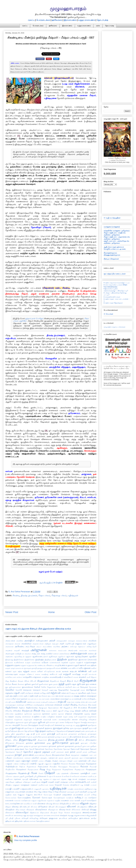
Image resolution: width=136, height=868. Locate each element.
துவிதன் (93, 746)
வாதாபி (84, 801)
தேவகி (32, 749)
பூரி (35, 776)
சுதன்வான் (37, 714)
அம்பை (65, 646)
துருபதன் (75, 743)
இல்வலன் (9, 663)
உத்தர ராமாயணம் (87, 20)
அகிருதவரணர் (42, 641)
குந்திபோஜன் (71, 684)
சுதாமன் (61, 714)
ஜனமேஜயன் (18, 728)
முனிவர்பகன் (43, 785)
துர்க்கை (20, 746)
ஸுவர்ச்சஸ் (55, 815)
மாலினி (94, 782)
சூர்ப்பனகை (60, 722)
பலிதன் (94, 761)
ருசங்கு (90, 792)
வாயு (7, 804)
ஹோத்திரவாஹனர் (43, 821)
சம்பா (36, 699)
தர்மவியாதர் (11, 737)
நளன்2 (79, 752)
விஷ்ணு (93, 809)
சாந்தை (78, 702)
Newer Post (12, 612)
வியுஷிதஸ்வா (82, 807)
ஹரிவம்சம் (57, 20)
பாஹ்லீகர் (56, 764)
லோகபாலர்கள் (11, 798)
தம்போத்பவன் (62, 734)
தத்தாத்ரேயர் (21, 734)
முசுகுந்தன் (25, 785)
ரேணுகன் (21, 795)
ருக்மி (77, 792)
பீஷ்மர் (50, 773)
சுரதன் (65, 717)
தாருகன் (51, 737)
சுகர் (55, 711)
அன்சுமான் (9, 647)
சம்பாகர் (42, 699)
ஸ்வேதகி (25, 818)
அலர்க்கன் (93, 650)
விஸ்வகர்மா (10, 813)
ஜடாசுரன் (67, 725)
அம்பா (39, 647)
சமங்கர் (8, 699)
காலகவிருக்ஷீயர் (57, 677)
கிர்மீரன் (8, 684)
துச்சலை (29, 743)
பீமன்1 (41, 773)
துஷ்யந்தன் (19, 749)
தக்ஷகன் (71, 731)
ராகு (95, 789)
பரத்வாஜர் (25, 761)
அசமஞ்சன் (9, 644)
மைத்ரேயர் (75, 785)
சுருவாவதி (47, 720)
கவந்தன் (22, 674)
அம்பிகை (57, 647)
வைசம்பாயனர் (89, 812)
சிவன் (37, 711)
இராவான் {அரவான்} (87, 660)
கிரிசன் (27, 681)
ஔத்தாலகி (51, 668)
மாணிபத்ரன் (36, 782)
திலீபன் (82, 740)
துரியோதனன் (60, 743)
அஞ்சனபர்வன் (38, 644)
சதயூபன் (74, 693)
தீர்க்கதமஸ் (20, 743)
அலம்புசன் (73, 650)
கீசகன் (14, 684)
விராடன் (92, 807)
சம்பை (48, 699)
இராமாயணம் (70, 20)
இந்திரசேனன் (19, 660)
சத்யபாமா (51, 696)
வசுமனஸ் (9, 800)
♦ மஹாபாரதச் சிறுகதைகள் (113, 303)
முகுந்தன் (16, 785)
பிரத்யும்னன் (43, 767)
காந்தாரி (67, 674)
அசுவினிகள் (26, 644)
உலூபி (76, 665)
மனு (69, 779)
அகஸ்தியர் (29, 641)
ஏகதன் (8, 668)
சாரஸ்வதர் (20, 705)
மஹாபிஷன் (10, 782)
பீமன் (34, 773)
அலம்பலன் (62, 650)
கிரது (7, 681)
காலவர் (82, 677)
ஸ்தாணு (71, 815)
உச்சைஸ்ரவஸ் (55, 663)
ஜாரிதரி (8, 731)
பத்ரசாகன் (75, 758)
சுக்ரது (72, 711)
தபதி (33, 734)
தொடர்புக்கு (102, 20)
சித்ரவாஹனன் (53, 708)
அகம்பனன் (10, 641)
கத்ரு (20, 671)
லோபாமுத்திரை (24, 798)
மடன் (94, 776)
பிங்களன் (64, 764)
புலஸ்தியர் (85, 773)
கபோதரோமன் (49, 671)
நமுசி (53, 752)
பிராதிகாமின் (10, 769)
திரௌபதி (72, 740)
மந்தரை (64, 779)
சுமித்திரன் (51, 717)
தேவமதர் (67, 749)
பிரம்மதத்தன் (63, 767)
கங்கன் (58, 668)
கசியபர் (75, 668)
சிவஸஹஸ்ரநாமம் (110, 253)
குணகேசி (35, 684)
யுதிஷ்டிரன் (73, 596)
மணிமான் (9, 779)
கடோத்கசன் (85, 668)
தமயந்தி (51, 734)
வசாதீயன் (70, 798)
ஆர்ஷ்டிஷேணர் (81, 656)
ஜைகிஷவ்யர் (51, 731)
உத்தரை (17, 665)
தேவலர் (93, 749)
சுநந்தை (87, 714)
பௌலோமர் (75, 776)
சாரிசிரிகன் (29, 705)
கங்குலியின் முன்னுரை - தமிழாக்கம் (117, 231)
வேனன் (67, 813)
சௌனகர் (58, 725)
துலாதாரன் (69, 746)
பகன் (91, 755)
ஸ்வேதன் (44, 818)
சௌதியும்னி (49, 725)
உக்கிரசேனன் (19, 663)
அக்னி (52, 641)
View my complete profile (26, 840)
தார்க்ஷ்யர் (59, 737)
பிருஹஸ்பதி (24, 773)
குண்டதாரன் (53, 684)
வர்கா (72, 801)
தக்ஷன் (78, 731)
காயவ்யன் (93, 674)
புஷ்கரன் (16, 776)
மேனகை (66, 785)
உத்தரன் (9, 665)
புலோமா (9, 776)
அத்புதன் (55, 644)
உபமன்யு (39, 665)
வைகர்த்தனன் (76, 813)
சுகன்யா (49, 711)
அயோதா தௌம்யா (78, 647)
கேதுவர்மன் (51, 687)
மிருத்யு (9, 785)
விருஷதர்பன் (53, 810)
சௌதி (41, 725)
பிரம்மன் (84, 767)
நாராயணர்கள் (40, 755)
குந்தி (61, 684)
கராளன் (65, 671)
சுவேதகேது (83, 720)
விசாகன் (56, 804)
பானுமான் (48, 764)
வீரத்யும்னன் (45, 813)
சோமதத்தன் (33, 725)
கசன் (70, 668)
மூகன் (51, 785)
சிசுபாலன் (92, 705)
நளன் (73, 752)
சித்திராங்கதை (32, 708)
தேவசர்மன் (40, 749)
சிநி (61, 708)
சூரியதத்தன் (33, 722)
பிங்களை (72, 764)
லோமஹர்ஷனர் (59, 798)
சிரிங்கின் (17, 711)
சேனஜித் (84, 722)
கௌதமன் (27, 690)
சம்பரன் (31, 699)
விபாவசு (34, 807)
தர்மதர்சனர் (73, 734)
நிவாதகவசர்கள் (58, 755)
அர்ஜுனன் (39, 650)
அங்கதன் (71, 641)
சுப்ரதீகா (43, 717)
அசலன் (17, 644)
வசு (86, 798)
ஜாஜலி (85, 728)
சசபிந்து (43, 693)
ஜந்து (78, 725)
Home (51, 612)
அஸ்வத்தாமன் (79, 653)
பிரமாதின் (53, 767)
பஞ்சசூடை (44, 758)
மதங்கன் (17, 779)
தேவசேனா (49, 749)
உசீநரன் (45, 662)
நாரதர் (18, 755)
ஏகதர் (13, 668)
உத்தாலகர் (31, 665)
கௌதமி (45, 690)
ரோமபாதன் (48, 795)
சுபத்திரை (36, 717)
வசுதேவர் (92, 798)
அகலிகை (20, 641)
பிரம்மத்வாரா (74, 767)
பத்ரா (81, 758)
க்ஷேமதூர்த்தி (75, 690)
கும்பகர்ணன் (91, 684)
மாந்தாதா (64, 782)
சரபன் (71, 699)
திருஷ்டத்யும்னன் (29, 596)
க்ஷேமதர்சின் (63, 690)
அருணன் (9, 650)
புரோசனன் (74, 773)
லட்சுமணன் (78, 795)
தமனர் (44, 734)
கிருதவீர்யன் (54, 681)
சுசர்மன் (93, 711)
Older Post (91, 612)
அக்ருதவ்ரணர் (62, 641)
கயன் (58, 671)
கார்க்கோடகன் (11, 677)
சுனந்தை (18, 717)
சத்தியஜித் (9, 696)
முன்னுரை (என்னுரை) (112, 227)
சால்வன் (58, 705)
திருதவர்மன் (42, 740)
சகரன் (83, 690)
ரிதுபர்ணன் (43, 792)
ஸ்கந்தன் (64, 815)
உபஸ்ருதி (56, 665)
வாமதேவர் (92, 800)
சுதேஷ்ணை (78, 714)
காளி (89, 677)
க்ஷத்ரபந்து (53, 690)
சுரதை (71, 717)
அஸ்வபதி (92, 654)
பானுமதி (40, 764)
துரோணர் (11, 746)
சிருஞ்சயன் (27, 711)
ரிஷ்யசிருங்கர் (60, 792)
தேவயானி (75, 749)
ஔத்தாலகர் (42, 668)
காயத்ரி (85, 674)
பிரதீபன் (22, 767)
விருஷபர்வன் (65, 809)
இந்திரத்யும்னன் (50, 660)
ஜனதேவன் (92, 725)
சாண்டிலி (44, 702)
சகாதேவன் (91, 690)
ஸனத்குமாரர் (39, 815)
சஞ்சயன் (56, 693)
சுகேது (67, 711)
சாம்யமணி (92, 702)
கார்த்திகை (45, 677)
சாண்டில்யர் (53, 702)
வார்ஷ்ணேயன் (17, 804)
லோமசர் (36, 798)
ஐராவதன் (28, 668)
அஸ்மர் (56, 654)
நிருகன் (48, 755)
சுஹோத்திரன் (10, 722)
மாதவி (51, 782)
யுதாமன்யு (45, 789)
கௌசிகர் (10, 690)
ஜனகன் (84, 725)
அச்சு (98, 26)
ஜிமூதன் (14, 731)
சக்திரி (23, 693)
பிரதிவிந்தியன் (11, 767)
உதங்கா (72, 663)
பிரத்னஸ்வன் (31, 767)
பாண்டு (33, 764)
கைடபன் (76, 687)
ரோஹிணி (57, 795)
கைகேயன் (61, 687)
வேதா (61, 813)
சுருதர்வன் (9, 720)
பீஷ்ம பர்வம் (44, 596)
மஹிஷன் (19, 782)
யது (82, 785)
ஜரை (72, 728)
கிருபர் (70, 681)
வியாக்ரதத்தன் (61, 807)
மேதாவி (58, 785)
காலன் (76, 677)
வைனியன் (9, 815)
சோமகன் (24, 725)
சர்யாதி (8, 702)
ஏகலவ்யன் (19, 668)
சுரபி (76, 717)
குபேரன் (81, 684)
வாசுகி (77, 800)
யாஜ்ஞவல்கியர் (26, 789)
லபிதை (94, 795)
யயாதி (8, 789)
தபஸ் (38, 734)
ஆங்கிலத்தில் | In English (51, 583)
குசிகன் (28, 684)
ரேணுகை (29, 795)
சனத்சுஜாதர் (92, 696)
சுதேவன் (69, 714)
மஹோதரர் (27, 782)
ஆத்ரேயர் (62, 657)
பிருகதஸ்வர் (21, 769)
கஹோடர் (30, 674)
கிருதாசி (63, 681)
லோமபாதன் (47, 798)
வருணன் (65, 800)
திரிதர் (15, 740)
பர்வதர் (69, 761)
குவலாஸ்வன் (27, 687)
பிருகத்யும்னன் (33, 769)
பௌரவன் (57, 776)
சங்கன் (37, 693)
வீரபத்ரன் (54, 813)
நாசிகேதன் (92, 752)
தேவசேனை (58, 749)
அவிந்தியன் (19, 654)
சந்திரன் (83, 696)
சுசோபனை (9, 714)
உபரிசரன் (48, 665)
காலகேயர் (68, 677)
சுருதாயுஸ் (38, 719)
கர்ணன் (82, 671)
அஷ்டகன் (36, 654)
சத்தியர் (26, 696)
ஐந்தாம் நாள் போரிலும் (34, 318)
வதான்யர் (51, 801)
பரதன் (17, 761)
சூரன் (26, 722)
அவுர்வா (28, 654)
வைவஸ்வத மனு (20, 815)
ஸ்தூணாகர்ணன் (80, 815)
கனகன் (33, 671)
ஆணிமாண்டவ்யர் (40, 656)
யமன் (87, 785)
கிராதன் (21, 681)
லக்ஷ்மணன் (67, 795)
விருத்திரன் (10, 809)
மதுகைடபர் (47, 779)
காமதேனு (76, 674)
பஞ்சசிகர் (35, 758)
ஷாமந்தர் (30, 815)
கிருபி (76, 681)
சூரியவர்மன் (50, 722)
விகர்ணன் (41, 804)
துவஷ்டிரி (78, 746)
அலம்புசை (83, 650)
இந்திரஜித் (39, 660)
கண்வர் (8, 671)
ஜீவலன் (21, 731)
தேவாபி (19, 752)
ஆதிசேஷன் (53, 657)
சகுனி (17, 693)
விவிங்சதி (85, 810)
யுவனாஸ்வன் (79, 789)
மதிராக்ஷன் (34, 779)
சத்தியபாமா (18, 696)
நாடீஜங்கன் (10, 755)
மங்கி (90, 776)
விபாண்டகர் (25, 807)
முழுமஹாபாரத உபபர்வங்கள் (115, 327)
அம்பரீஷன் (30, 646)
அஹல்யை (9, 657)
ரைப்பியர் (38, 795)
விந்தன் (8, 807)
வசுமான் (17, 801)
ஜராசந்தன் (58, 728)
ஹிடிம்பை (19, 821)
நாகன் (85, 752)
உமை (63, 665)
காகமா (38, 674)
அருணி (17, 650)
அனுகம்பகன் (81, 644)
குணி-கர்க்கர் (44, 684)
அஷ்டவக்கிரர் (47, 654)
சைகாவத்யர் (92, 722)
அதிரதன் (48, 644)
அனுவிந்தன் (92, 644)
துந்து (49, 743)
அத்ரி (62, 644)
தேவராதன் (85, 749)
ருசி (95, 792)
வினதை (15, 807)
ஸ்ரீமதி (11, 818)
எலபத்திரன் (92, 665)
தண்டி (8, 734)
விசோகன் (76, 804)
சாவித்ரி (66, 705)
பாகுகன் (9, 764)
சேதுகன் (77, 722)
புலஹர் (94, 773)
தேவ (27, 749)
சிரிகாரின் (9, 711)
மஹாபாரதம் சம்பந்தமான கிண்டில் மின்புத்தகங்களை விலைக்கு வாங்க (38, 629)
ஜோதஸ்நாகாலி (62, 731)
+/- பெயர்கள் (108, 314)
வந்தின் (58, 801)
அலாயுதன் (10, 654)
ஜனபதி (8, 728)
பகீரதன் (9, 758)
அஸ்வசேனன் (64, 654)
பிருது (48, 769)
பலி (89, 761)
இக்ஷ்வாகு (9, 660)
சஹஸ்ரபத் (31, 702)
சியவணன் (83, 708)
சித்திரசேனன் (11, 708)
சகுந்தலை (9, 693)
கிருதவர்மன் (43, 681)
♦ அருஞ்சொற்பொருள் (112, 297)
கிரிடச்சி (33, 681)
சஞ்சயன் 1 (66, 693)
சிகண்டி (16, 596)
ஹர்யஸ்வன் (84, 818)
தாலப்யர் (66, 737)
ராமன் (22, 792)
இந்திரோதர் (73, 660)
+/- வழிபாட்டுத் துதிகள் (112, 218)
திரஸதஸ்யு (86, 737)
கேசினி (37, 687)
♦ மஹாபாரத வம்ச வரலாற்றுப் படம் (117, 283)
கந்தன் (26, 671)
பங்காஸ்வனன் (18, 758)
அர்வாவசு (53, 650)
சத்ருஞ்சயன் (69, 696)
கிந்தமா (94, 677)
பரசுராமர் (10, 761)
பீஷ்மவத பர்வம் (59, 596)
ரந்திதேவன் (89, 789)
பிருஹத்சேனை (68, 769)
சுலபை (55, 720)
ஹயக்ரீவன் (63, 818)
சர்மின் (84, 699)
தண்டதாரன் (86, 731)
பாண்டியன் (24, 764)
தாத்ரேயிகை (37, 737)
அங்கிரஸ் (92, 641)
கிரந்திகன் (13, 681)
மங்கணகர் (84, 776)
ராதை (17, 792)
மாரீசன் (71, 782)
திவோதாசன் (10, 743)
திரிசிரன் (93, 737)
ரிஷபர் (51, 792)
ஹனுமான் (53, 818)
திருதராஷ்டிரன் (28, 740)
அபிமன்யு (19, 646)
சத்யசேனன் (43, 696)
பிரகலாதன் (80, 764)
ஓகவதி (34, 668)
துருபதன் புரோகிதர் (89, 743)
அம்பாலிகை (47, 647)
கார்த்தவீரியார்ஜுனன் (32, 677)
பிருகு (42, 769)
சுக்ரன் (78, 711)
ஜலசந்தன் (78, 728)
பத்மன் (61, 758)
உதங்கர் (65, 662)
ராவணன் (29, 792)
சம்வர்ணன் (55, 699)
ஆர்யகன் (70, 656)
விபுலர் (51, 807)
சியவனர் (92, 708)
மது (41, 779)
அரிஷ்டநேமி (91, 647)
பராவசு (41, 761)
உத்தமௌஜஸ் (90, 662)
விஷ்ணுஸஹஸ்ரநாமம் (112, 255)
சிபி (75, 708)
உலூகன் (69, 665)
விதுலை (93, 804)
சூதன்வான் (20, 722)
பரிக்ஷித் (47, 761)
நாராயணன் (28, 755)
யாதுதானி (37, 789)
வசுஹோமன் (26, 801)
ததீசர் (13, 734)
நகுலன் (38, 752)
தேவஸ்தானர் (10, 752)
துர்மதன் (34, 746)
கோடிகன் (84, 687)
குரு (7, 687)
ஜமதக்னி (40, 728)
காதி (60, 674)
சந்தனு (76, 696)
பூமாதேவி (29, 776)
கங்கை (64, 668)
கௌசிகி (19, 690)
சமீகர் (14, 699)
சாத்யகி (62, 702)
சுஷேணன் (93, 720)
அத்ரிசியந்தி (70, 644)
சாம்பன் (84, 702)
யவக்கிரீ (16, 789)
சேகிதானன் (69, 722)
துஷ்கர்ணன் (10, 749)
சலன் (13, 702)
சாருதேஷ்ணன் (39, 705)
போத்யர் (50, 776)
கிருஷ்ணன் (88, 680)
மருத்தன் (82, 779)
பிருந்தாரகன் (56, 769)
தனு (28, 734)
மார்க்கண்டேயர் (82, 782)
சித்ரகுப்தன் (43, 708)
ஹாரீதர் (94, 818)
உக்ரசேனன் (36, 663)
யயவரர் (93, 785)
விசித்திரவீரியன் (65, 804)
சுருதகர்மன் (82, 717)
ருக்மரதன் (71, 792)
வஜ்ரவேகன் (42, 801)
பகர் (95, 755)
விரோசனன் (76, 810)
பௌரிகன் (66, 776)
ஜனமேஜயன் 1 (30, 728)
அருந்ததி (25, 650)
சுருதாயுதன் (28, 720)
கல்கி (95, 671)
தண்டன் (93, 731)
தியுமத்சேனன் (76, 737)
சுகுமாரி (61, 711)
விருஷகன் (30, 810)
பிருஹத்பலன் (79, 769)
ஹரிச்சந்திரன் (73, 818)
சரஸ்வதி (78, 699)
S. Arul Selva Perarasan (28, 836)
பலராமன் (82, 761)
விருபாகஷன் (21, 810)
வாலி (35, 804)
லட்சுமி (87, 795)
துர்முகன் (52, 746)
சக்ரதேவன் (29, 693)
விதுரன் (84, 803)
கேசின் (44, 687)
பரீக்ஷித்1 (55, 761)
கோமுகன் (93, 687)
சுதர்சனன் (46, 714)
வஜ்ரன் (34, 801)
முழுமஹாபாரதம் (68, 8)
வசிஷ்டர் (79, 798)
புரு (58, 773)
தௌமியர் (28, 752)
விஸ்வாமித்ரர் (22, 812)
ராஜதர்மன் (10, 792)
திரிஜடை (9, 740)
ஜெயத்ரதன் (40, 731)
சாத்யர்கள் (71, 702)
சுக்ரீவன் (85, 711)
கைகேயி (69, 687)
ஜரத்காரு (49, 728)
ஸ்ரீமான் (17, 818)
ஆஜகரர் (28, 657)
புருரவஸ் (65, 773)
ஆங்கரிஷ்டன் (19, 657)
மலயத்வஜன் (92, 779)
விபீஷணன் (43, 807)
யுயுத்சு (70, 789)
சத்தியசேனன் (91, 693)
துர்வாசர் (61, 746)
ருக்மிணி (83, 792)
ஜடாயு (73, 725)
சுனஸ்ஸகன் (26, 717)
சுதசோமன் (28, 714)
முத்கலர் (34, 785)
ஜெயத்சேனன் (29, 731)
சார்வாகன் (49, 705)
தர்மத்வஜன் (92, 734)
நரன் (67, 752)
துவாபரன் (86, 746)
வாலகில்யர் (28, 804)
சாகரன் (38, 702)
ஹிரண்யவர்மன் (30, 821)
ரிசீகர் (36, 792)
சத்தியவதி (34, 696)
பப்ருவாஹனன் (90, 758)
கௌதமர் (37, 690)
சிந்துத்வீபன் (68, 708)
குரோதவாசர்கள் (15, 687)
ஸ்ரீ (6, 818)
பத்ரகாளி (67, 758)
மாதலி (44, 782)
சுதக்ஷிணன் (19, 714)
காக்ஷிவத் (45, 674)
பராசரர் (34, 761)
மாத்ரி (57, 782)
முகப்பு (31, 20)
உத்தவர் (24, 665)
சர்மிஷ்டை (92, 699)
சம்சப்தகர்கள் (22, 699)
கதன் (15, 671)
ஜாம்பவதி (93, 728)
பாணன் (16, 764)
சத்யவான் (60, 696)
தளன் (30, 737)
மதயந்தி (25, 779)
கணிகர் (94, 668)
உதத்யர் (80, 662)
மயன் (75, 779)
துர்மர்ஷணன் (43, 746)
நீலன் (68, 755)
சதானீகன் (82, 693)
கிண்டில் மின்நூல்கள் (111, 259)
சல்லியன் (21, 702)
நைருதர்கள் (75, 755)
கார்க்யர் (19, 677)
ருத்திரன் (8, 795)
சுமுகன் (59, 717)
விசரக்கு (49, 804)
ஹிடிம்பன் (10, 821)
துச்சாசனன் (40, 743)
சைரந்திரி (16, 725)
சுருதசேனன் (92, 717)
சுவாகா (75, 719)
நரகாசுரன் (60, 752)
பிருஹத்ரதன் (91, 769)
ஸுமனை (47, 815)
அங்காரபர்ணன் (82, 641)
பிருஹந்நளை (11, 773)
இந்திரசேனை (29, 660)
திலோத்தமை (91, 740)
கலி (90, 671)
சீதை (43, 711)
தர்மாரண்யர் (22, 737)
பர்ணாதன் (62, 761)
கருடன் (73, 671)
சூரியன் (42, 722)
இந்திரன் (62, 659)
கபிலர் (40, 671)
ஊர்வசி (83, 665)
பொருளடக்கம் (43, 20)
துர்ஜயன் (27, 746)
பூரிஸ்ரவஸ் (41, 776)
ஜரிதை (66, 728)
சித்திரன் (22, 708)
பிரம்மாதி (93, 767)
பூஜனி (22, 776)
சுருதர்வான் (18, 720)
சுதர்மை (54, 714)
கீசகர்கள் (21, 684)
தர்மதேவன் (82, 734)
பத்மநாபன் (53, 758)
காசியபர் (53, 674)
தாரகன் (45, 737)
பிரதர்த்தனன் (91, 764)
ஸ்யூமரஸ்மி (91, 815)
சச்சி (48, 693)
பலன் (75, 761)
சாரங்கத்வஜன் (11, 705)
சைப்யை (9, 725)
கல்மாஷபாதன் (12, 674)
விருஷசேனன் (41, 809)
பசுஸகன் (27, 758)
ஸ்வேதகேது (34, 818)
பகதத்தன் (84, 755)
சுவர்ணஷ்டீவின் (65, 720)
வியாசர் (71, 806)
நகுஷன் (46, 752)
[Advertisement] (117, 66)
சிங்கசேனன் (83, 705)
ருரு (15, 795)
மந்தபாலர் (56, 779)
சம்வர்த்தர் (65, 699)
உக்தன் (28, 663)
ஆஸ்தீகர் (93, 656)
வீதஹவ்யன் (34, 813)
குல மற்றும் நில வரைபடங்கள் (115, 274)
